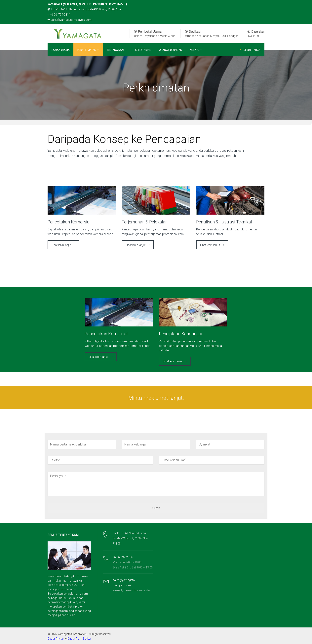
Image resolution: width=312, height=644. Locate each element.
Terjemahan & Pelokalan (145, 222)
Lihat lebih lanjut (61, 245)
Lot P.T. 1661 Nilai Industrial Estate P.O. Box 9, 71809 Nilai (84, 9)
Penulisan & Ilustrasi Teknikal (224, 222)
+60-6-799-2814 (59, 15)
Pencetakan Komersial (69, 222)
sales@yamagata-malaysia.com (70, 20)
